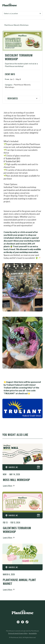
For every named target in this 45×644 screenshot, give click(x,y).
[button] (22, 13)
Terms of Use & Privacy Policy (18, 633)
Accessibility (33, 633)
